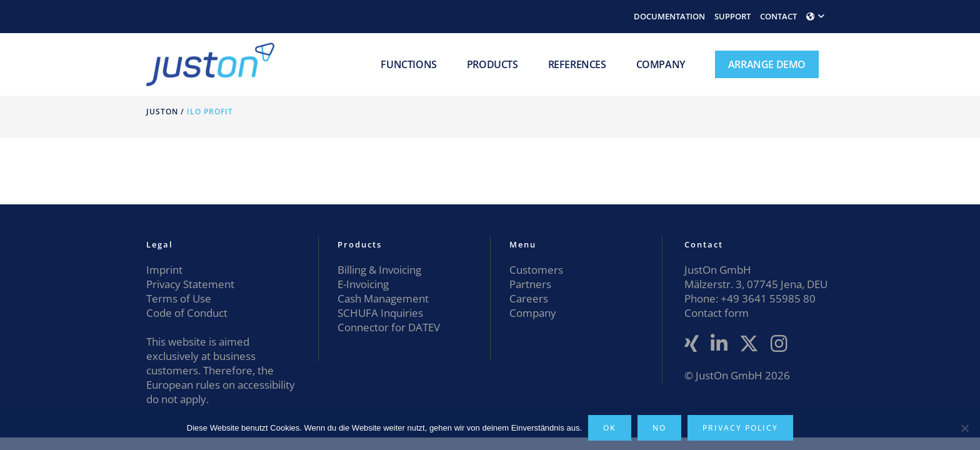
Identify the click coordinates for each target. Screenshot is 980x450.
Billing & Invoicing (379, 270)
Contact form (717, 313)
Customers (536, 270)
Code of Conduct (187, 313)
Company (533, 313)
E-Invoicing (363, 284)
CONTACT (778, 16)
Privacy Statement (190, 284)
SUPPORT (732, 16)
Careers (529, 298)
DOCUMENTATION (669, 16)
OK (610, 428)
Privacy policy (740, 428)
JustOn (162, 112)
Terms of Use (179, 298)
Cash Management (383, 298)
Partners (530, 284)
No (659, 428)
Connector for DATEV (389, 327)
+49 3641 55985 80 (767, 298)
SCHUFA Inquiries (380, 313)
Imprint (164, 270)
